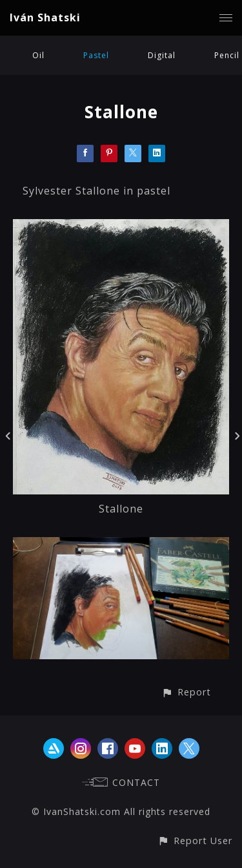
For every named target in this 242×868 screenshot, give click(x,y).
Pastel (96, 55)
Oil (38, 55)
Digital (162, 55)
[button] (186, 692)
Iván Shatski (45, 17)
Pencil (227, 55)
